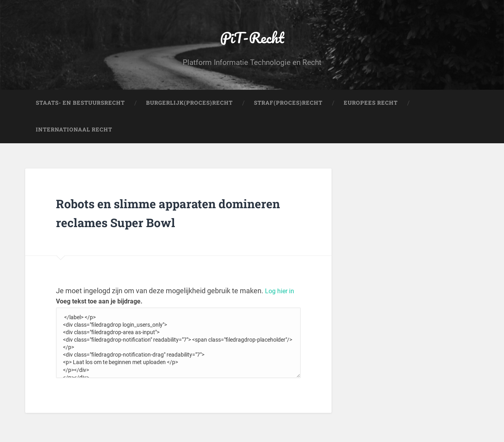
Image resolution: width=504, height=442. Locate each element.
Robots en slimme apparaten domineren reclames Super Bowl (164, 231)
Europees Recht (371, 113)
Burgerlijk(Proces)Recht (189, 113)
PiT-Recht (252, 42)
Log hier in (281, 319)
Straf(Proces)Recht (288, 113)
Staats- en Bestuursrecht (80, 113)
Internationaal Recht (74, 139)
